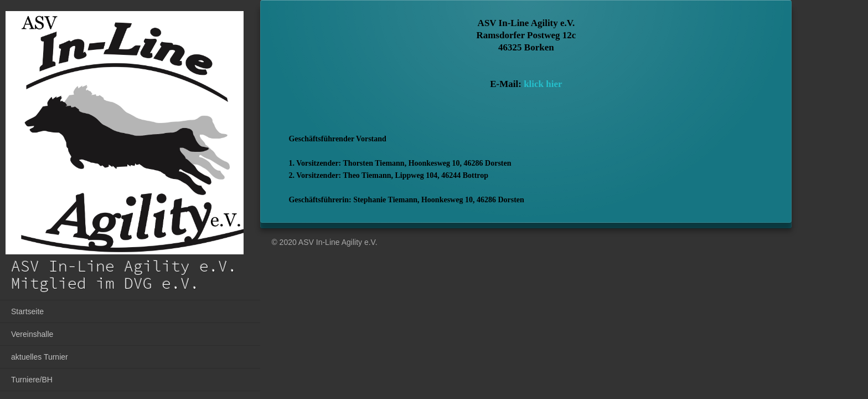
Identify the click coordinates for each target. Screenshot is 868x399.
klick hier (543, 84)
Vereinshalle (32, 334)
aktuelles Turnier (40, 357)
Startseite (27, 311)
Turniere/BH (32, 380)
